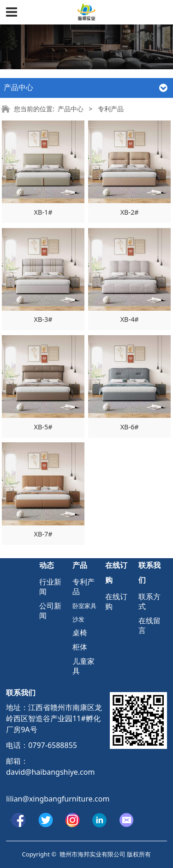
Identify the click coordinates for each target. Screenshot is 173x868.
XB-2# (130, 212)
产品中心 (71, 109)
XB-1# (43, 212)
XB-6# (130, 427)
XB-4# (130, 319)
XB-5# (43, 427)
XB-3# (43, 319)
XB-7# (43, 534)
